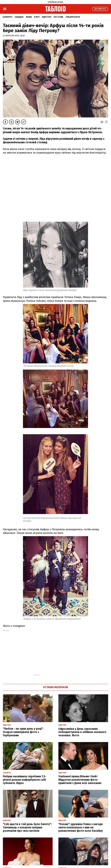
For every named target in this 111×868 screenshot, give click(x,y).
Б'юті (37, 17)
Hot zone (58, 17)
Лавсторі (47, 17)
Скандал (19, 17)
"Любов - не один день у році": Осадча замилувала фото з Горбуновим (23, 732)
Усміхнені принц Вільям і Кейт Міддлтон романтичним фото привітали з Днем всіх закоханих (80, 780)
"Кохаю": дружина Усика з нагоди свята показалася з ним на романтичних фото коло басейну (81, 827)
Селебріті (7, 17)
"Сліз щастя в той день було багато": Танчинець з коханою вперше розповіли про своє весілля (27, 827)
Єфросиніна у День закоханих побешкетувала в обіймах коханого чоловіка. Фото (82, 732)
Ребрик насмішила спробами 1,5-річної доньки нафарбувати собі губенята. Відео (25, 780)
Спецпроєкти (73, 17)
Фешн (29, 17)
